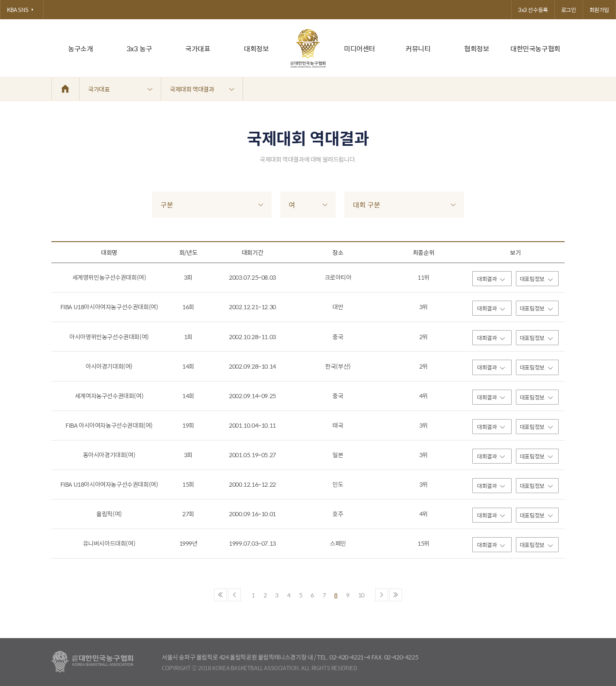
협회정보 (477, 49)
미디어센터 (360, 49)
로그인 (569, 10)
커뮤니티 (418, 49)
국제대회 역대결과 (202, 89)
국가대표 (198, 49)
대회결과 (491, 279)
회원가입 (599, 10)
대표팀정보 (536, 279)
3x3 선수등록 (533, 10)
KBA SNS (22, 10)
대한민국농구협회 (535, 49)
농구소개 (80, 49)
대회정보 (256, 49)
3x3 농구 (139, 49)
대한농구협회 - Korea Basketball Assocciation (92, 662)
